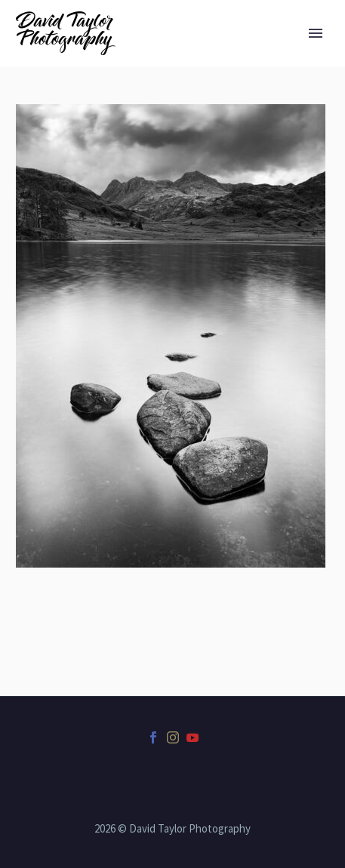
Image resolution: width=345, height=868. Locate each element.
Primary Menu (316, 33)
